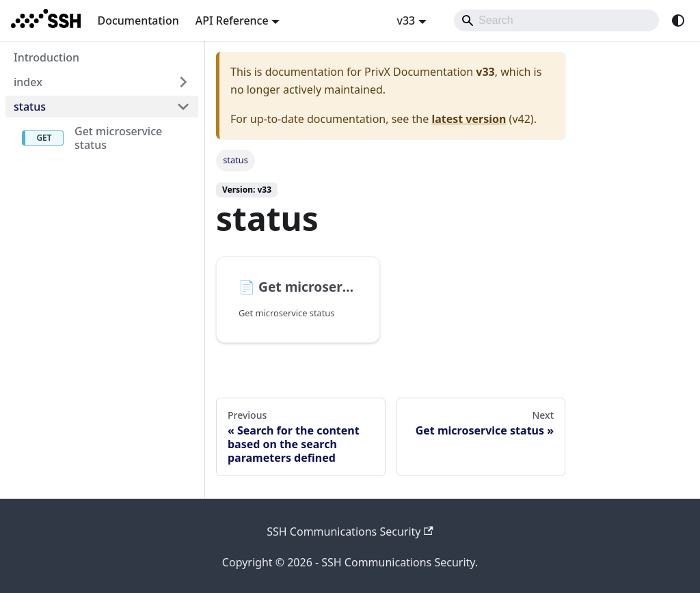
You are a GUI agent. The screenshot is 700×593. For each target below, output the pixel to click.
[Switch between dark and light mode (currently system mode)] (678, 20)
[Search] (556, 20)
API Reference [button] (232, 20)
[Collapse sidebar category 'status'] (183, 107)
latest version (469, 119)
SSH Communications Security (350, 532)
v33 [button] (406, 20)
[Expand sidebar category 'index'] (183, 82)
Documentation (138, 20)
